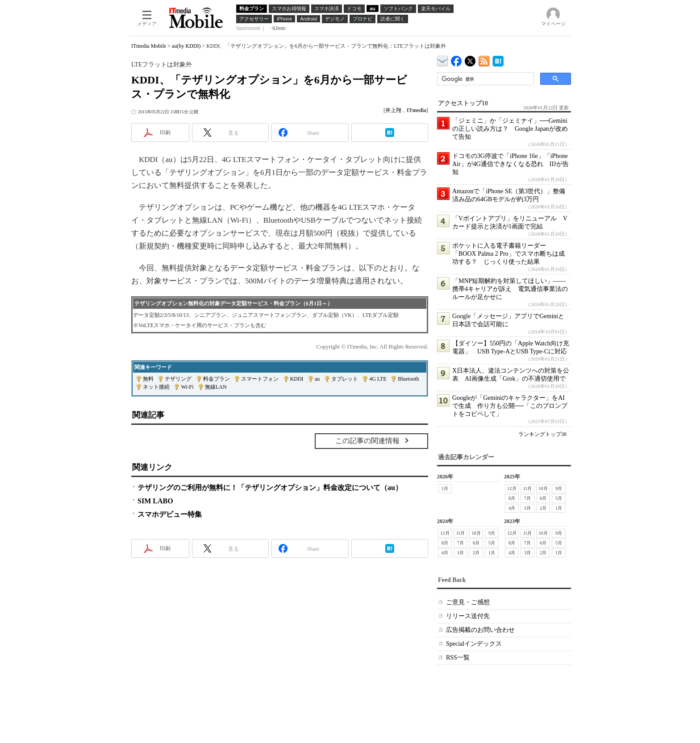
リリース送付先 (468, 616)
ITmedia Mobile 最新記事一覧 (484, 60)
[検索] (485, 79)
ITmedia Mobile (149, 46)
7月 (527, 498)
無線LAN (216, 387)
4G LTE (378, 379)
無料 (148, 379)
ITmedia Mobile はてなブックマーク (498, 60)
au (317, 379)
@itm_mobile (470, 59)
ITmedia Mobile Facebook (456, 59)
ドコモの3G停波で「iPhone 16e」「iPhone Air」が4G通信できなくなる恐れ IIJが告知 (510, 164)
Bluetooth (408, 379)
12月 (512, 488)
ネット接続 (156, 387)
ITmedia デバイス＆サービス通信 (443, 60)
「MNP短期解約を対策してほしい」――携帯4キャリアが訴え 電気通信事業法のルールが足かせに (510, 289)
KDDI (297, 379)
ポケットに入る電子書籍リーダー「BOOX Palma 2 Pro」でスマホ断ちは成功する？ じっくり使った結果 (508, 254)
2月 (543, 508)
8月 (512, 498)
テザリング (178, 379)
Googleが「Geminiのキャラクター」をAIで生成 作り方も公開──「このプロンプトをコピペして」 (510, 406)
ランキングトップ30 (542, 434)
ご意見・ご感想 (468, 602)
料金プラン (217, 379)
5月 (559, 498)
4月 (512, 508)
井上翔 (393, 110)
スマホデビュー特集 (170, 514)
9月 (559, 488)
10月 (543, 488)
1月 (445, 488)
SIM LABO (155, 501)
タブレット (345, 379)
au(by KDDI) (186, 46)
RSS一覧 (458, 658)
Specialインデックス (474, 644)
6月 (543, 498)
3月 (527, 508)
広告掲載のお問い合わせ (480, 630)
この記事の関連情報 (367, 441)
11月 (528, 488)
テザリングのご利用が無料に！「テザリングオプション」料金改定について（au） (270, 488)
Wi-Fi (187, 387)
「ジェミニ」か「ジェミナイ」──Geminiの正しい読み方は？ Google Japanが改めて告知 (510, 129)
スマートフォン (260, 379)
